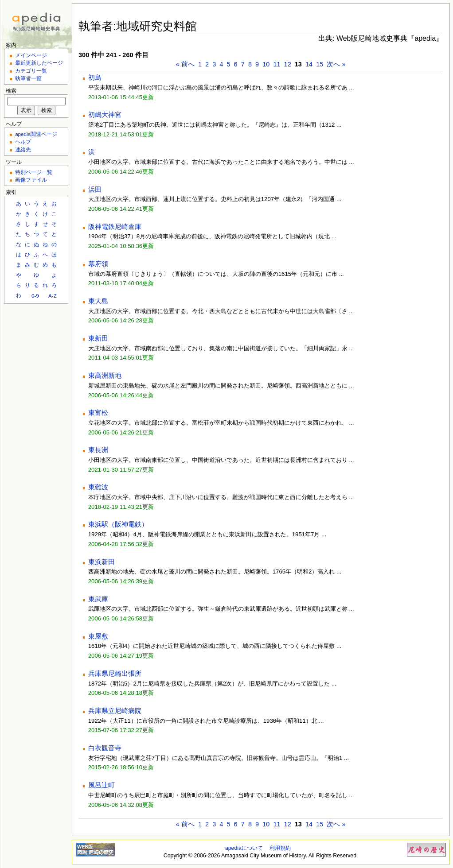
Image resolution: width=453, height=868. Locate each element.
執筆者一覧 (28, 78)
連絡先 (23, 149)
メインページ (31, 55)
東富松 (98, 413)
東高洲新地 (105, 376)
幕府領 (98, 264)
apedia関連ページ (36, 134)
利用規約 (280, 848)
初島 (95, 77)
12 (288, 64)
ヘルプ (23, 141)
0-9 (35, 296)
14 (309, 64)
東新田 (98, 338)
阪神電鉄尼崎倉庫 (115, 227)
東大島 (98, 301)
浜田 (95, 190)
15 (320, 64)
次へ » (336, 64)
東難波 (98, 487)
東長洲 (98, 450)
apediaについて (244, 848)
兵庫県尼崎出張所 (115, 674)
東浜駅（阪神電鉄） (118, 524)
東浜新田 (102, 562)
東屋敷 (98, 636)
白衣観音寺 (105, 748)
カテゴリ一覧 (31, 71)
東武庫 (98, 599)
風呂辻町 (102, 785)
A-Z (53, 296)
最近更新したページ (39, 63)
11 (277, 64)
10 (266, 64)
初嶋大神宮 (105, 115)
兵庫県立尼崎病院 (115, 711)
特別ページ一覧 (34, 172)
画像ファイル (31, 180)
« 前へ (185, 64)
